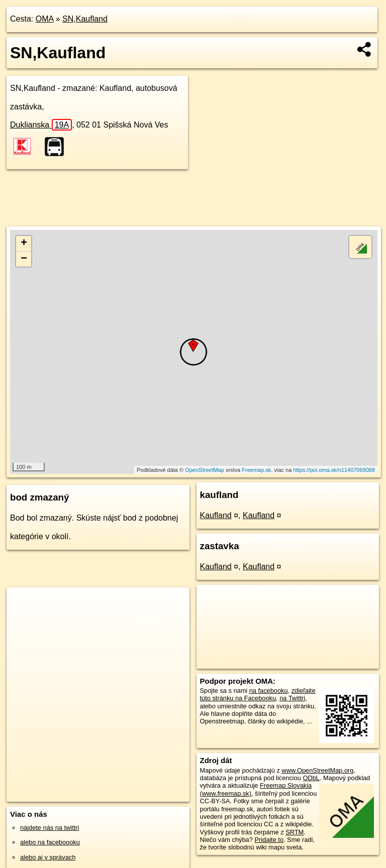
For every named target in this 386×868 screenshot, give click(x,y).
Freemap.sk (256, 470)
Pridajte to (269, 840)
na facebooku (269, 691)
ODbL (311, 778)
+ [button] (24, 243)
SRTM (295, 832)
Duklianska (41, 125)
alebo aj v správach (48, 857)
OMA (45, 19)
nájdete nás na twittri (50, 828)
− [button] (24, 259)
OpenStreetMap (205, 470)
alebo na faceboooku (50, 842)
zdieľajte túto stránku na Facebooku (258, 694)
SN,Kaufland (85, 19)
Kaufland (216, 515)
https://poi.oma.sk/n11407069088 (334, 470)
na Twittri (292, 698)
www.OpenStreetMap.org (317, 770)
